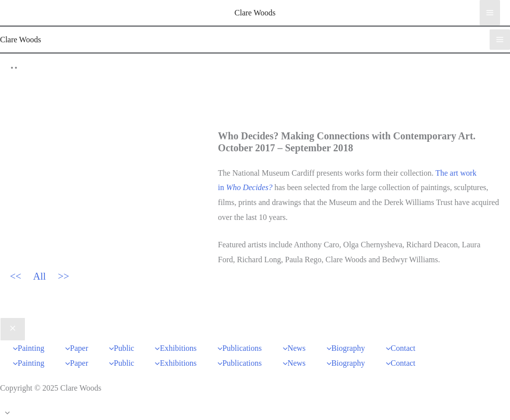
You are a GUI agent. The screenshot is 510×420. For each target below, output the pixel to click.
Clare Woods (255, 13)
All (40, 276)
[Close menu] (13, 329)
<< (16, 276)
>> (64, 276)
